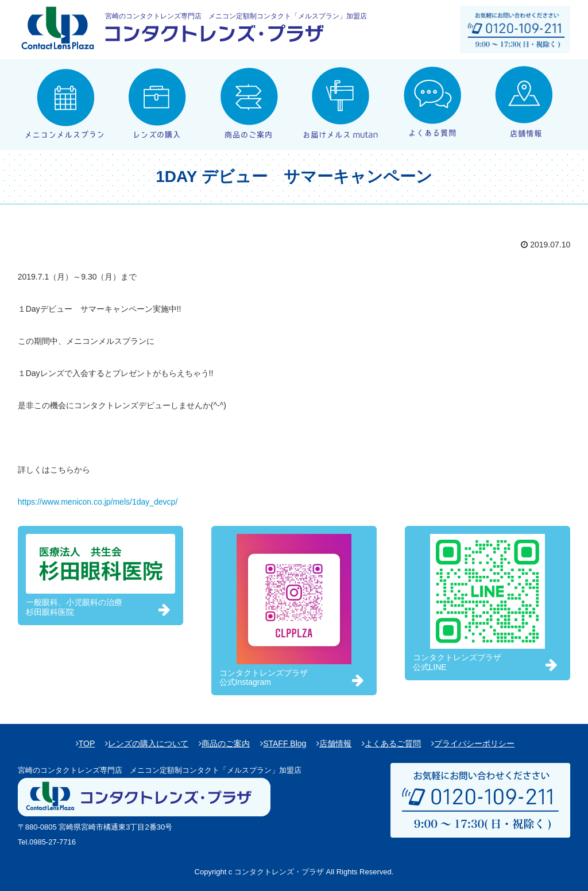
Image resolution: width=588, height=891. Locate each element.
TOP (87, 743)
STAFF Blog (285, 743)
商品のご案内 (226, 743)
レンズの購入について (148, 743)
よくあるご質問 (393, 743)
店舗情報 (335, 743)
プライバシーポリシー (474, 743)
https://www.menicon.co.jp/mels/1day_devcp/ (98, 502)
